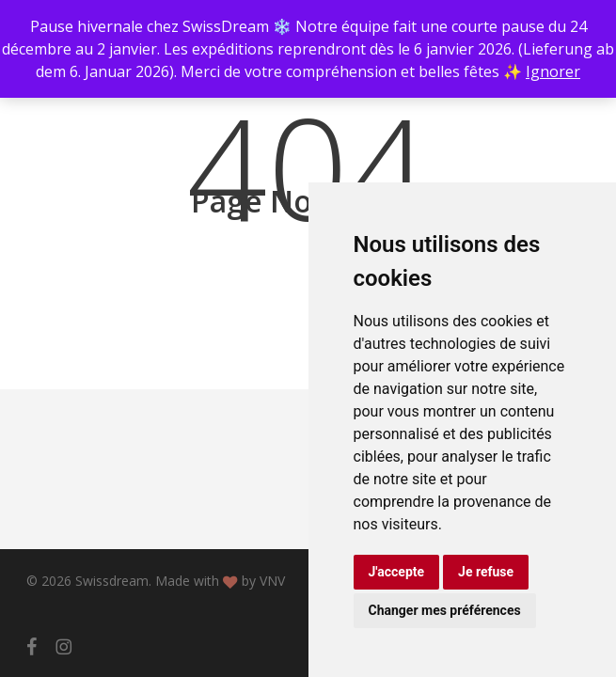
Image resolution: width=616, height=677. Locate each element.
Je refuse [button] (486, 572)
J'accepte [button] (397, 572)
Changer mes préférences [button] (445, 610)
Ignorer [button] (553, 71)
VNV (272, 581)
